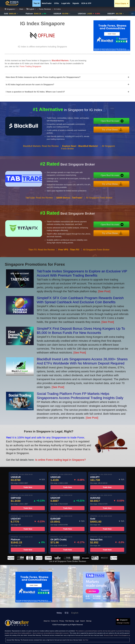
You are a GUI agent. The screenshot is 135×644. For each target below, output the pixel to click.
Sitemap (89, 621)
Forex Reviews (45, 9)
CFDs (57, 3)
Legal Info (66, 3)
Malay (59, 613)
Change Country (123, 623)
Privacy (62, 621)
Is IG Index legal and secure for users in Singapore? (67, 84)
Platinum (33, 14)
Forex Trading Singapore (30, 66)
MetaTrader (47, 3)
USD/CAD (86, 14)
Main (21, 9)
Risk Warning (70, 621)
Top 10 (36, 3)
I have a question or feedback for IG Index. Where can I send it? (67, 92)
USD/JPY (115, 14)
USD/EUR (61, 14)
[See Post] (104, 291)
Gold (10, 14)
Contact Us (54, 621)
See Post (85, 640)
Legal (77, 621)
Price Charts (122, 3)
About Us (47, 621)
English (31, 9)
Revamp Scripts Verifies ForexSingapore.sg (117, 635)
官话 (67, 613)
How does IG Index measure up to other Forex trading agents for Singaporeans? (67, 77)
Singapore (11, 9)
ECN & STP (86, 3)
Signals (76, 3)
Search (82, 621)
